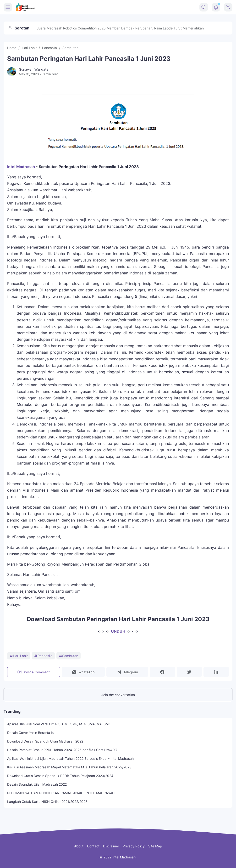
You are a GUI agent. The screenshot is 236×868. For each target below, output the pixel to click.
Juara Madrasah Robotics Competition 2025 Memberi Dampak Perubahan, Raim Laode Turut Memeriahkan (120, 28)
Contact (93, 846)
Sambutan (69, 656)
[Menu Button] (8, 7)
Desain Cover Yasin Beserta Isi (31, 733)
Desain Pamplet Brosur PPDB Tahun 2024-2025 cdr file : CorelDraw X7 (62, 750)
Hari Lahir (19, 656)
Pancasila (43, 656)
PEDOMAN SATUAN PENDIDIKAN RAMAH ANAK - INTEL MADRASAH (61, 793)
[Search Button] (204, 7)
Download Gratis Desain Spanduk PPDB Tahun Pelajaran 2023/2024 (60, 776)
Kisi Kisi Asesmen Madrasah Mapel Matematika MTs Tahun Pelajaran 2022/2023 (69, 767)
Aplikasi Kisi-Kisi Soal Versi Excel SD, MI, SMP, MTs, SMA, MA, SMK (59, 724)
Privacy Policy (134, 846)
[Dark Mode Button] (228, 7)
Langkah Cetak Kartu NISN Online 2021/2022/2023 (47, 802)
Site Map (155, 846)
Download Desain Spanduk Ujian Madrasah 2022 (45, 741)
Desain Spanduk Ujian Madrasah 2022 (37, 784)
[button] (83, 672)
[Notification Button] (216, 7)
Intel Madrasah (21, 167)
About (79, 846)
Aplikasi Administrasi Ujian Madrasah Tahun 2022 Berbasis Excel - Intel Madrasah (70, 758)
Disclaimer (111, 846)
